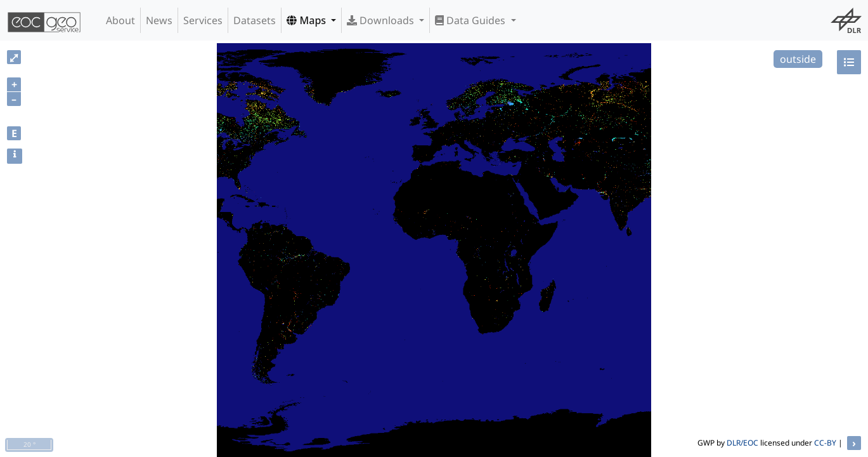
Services (203, 20)
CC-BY (825, 443)
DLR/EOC (742, 443)
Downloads (382, 20)
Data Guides (471, 20)
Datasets (255, 20)
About (120, 20)
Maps (308, 20)
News (159, 20)
